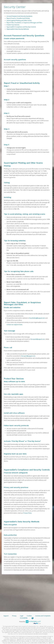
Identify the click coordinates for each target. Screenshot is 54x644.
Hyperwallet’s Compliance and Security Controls (21, 27)
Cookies (29, 616)
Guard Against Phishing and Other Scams (19, 20)
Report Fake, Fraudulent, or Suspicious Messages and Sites (24, 23)
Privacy (14, 616)
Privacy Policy (27, 513)
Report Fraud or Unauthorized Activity (18, 18)
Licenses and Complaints (43, 616)
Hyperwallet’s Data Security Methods (18, 29)
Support (6, 616)
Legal (22, 616)
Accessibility (24, 618)
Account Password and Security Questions (19, 16)
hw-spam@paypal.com (38, 339)
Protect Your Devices (13, 25)
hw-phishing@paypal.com (37, 318)
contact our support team (14, 325)
